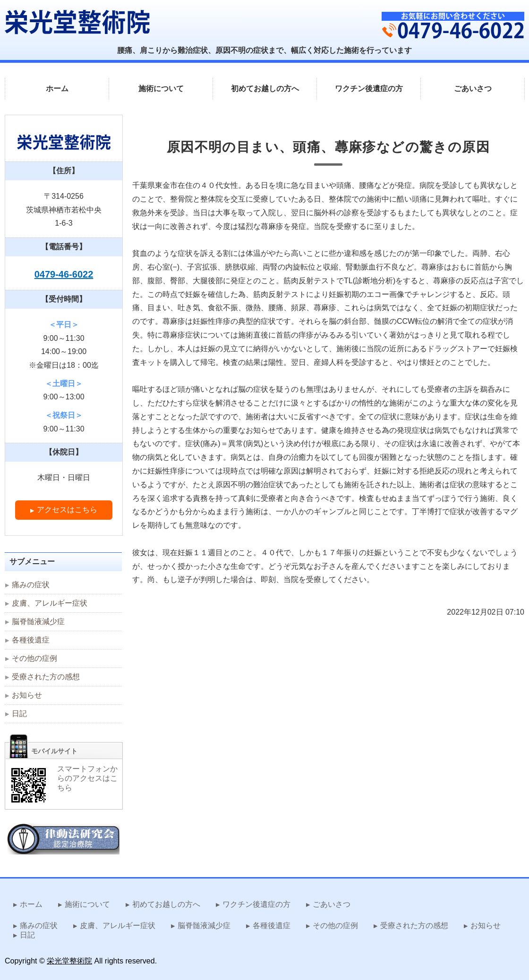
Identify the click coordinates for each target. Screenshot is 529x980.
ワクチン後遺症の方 (369, 89)
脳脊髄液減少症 (38, 621)
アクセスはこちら (67, 510)
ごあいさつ (473, 89)
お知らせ (27, 695)
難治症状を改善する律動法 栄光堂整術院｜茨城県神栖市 (77, 22)
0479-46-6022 (64, 274)
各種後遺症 (31, 640)
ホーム (57, 89)
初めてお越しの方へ (265, 89)
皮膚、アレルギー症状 (50, 603)
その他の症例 (34, 658)
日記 (19, 714)
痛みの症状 (31, 585)
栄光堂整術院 (69, 961)
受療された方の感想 (46, 677)
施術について (161, 89)
